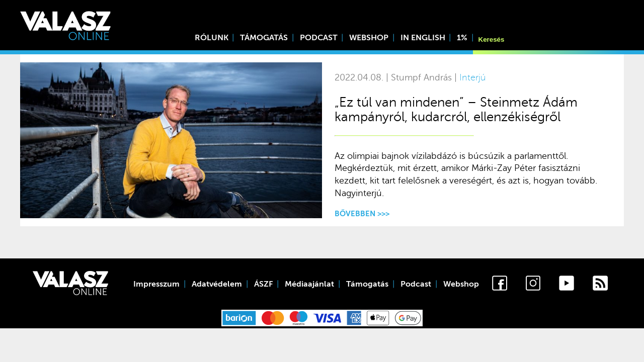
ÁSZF (263, 284)
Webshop (369, 38)
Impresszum (156, 284)
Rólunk (212, 38)
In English (423, 38)
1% (462, 38)
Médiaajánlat (309, 284)
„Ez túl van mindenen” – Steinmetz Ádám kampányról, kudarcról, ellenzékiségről (456, 110)
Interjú (472, 78)
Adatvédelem (217, 284)
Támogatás (264, 38)
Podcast (319, 38)
